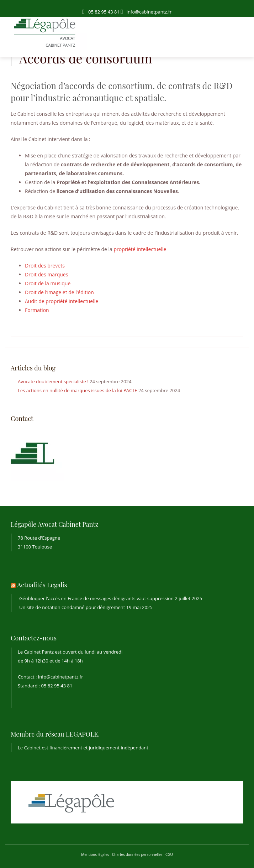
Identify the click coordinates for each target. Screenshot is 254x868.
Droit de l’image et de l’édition (59, 292)
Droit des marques (46, 274)
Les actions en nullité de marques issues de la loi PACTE (78, 390)
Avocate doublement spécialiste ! (53, 381)
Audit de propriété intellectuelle (62, 301)
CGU (169, 854)
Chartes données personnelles (137, 854)
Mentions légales (95, 854)
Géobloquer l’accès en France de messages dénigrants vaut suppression (96, 598)
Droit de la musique (48, 283)
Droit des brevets (45, 266)
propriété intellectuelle (140, 249)
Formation (37, 310)
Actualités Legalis (42, 585)
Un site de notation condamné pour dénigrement (72, 607)
